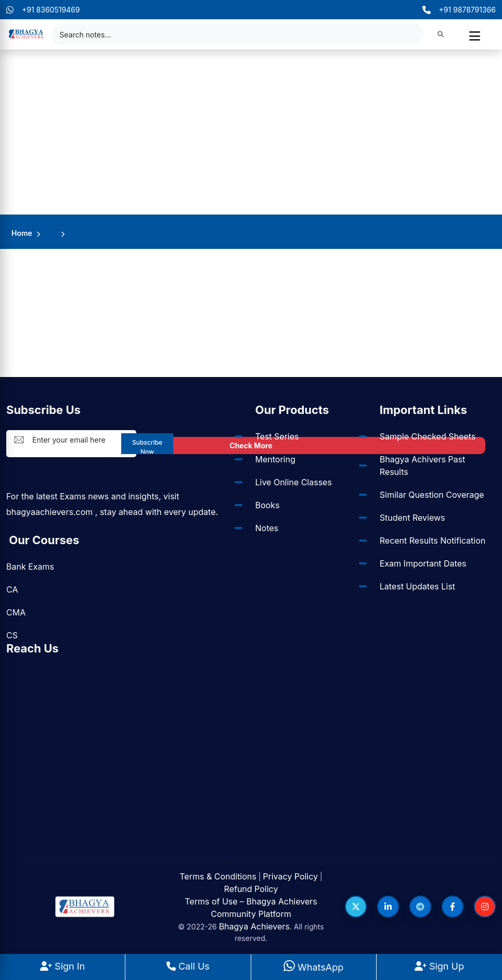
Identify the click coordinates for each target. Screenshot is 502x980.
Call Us (188, 966)
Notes (267, 528)
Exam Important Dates (423, 563)
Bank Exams (30, 567)
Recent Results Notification (433, 541)
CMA (16, 612)
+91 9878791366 (459, 10)
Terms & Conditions (218, 876)
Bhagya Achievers (254, 926)
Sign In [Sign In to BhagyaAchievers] (62, 966)
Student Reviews (413, 518)
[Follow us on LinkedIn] (388, 907)
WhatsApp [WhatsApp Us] (313, 967)
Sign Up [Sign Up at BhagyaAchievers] (439, 966)
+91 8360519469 (43, 10)
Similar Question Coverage (432, 495)
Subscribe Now (147, 446)
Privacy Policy (290, 876)
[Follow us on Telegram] (420, 907)
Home (22, 233)
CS (12, 635)
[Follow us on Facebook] (453, 907)
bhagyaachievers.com (49, 512)
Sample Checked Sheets (428, 436)
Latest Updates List (417, 586)
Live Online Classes (294, 482)
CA (12, 589)
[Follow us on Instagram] (485, 907)
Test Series (277, 436)
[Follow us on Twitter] (356, 907)
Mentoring (275, 459)
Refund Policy (251, 889)
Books (268, 505)
